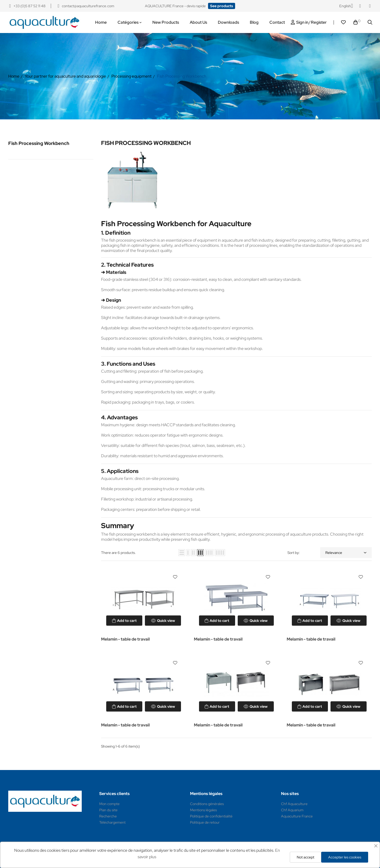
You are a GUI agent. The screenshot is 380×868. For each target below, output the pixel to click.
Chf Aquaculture (294, 804)
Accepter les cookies (345, 857)
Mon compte (109, 804)
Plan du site (108, 810)
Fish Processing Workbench (39, 143)
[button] (222, 6)
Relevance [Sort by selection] (346, 553)
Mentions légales (203, 810)
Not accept (305, 857)
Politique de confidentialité (211, 816)
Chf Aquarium (292, 810)
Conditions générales (207, 804)
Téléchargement (112, 822)
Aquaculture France (297, 816)
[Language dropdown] (346, 6)
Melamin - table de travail (125, 639)
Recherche (108, 816)
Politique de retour (205, 822)
